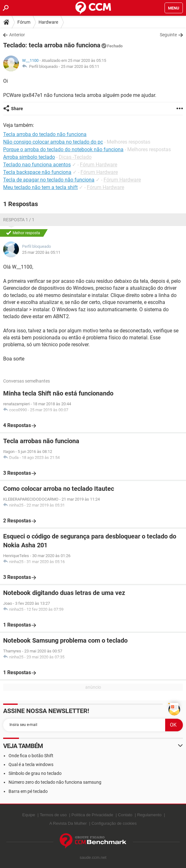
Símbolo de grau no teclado (35, 773)
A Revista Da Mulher (68, 823)
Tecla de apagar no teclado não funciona (49, 180)
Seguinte (168, 35)
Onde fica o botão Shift (31, 756)
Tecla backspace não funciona (37, 172)
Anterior (17, 35)
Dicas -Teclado (75, 157)
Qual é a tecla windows (31, 764)
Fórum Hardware (99, 165)
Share (17, 109)
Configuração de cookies (114, 823)
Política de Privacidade (92, 815)
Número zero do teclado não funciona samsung (55, 782)
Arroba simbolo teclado (29, 157)
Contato (125, 815)
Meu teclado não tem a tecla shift (40, 187)
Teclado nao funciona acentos (37, 165)
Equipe (29, 815)
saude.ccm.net (93, 857)
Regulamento (149, 815)
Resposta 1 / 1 (19, 220)
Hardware (48, 22)
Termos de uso (53, 815)
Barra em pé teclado (28, 791)
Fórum (24, 22)
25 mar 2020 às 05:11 (80, 66)
